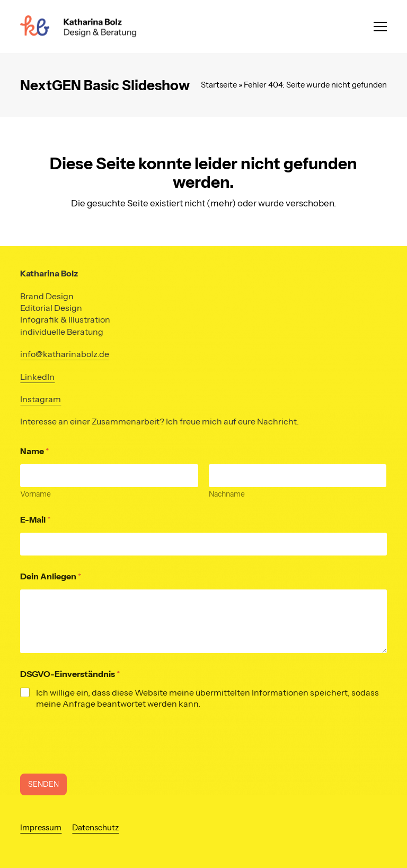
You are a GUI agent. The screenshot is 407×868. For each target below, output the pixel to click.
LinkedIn (37, 377)
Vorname (36, 494)
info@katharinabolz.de (65, 354)
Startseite (219, 85)
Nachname (227, 494)
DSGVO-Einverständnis (70, 674)
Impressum (41, 828)
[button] (380, 27)
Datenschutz (95, 828)
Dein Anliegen (51, 576)
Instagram (41, 399)
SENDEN (43, 784)
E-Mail (36, 520)
